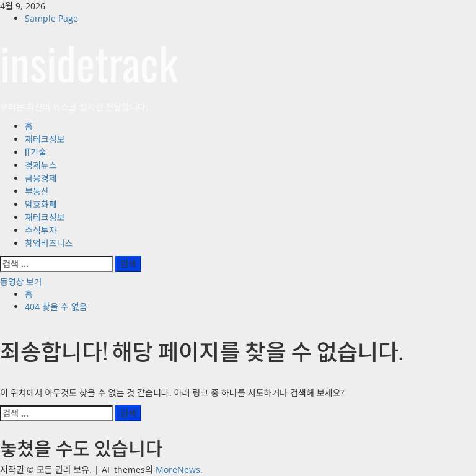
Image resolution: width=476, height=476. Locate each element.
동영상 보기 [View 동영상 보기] (21, 281)
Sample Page (51, 18)
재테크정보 (45, 139)
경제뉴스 (41, 165)
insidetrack (89, 62)
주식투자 (41, 230)
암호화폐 (41, 204)
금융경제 (41, 178)
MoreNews (178, 469)
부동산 (37, 191)
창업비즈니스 (49, 243)
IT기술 (36, 152)
